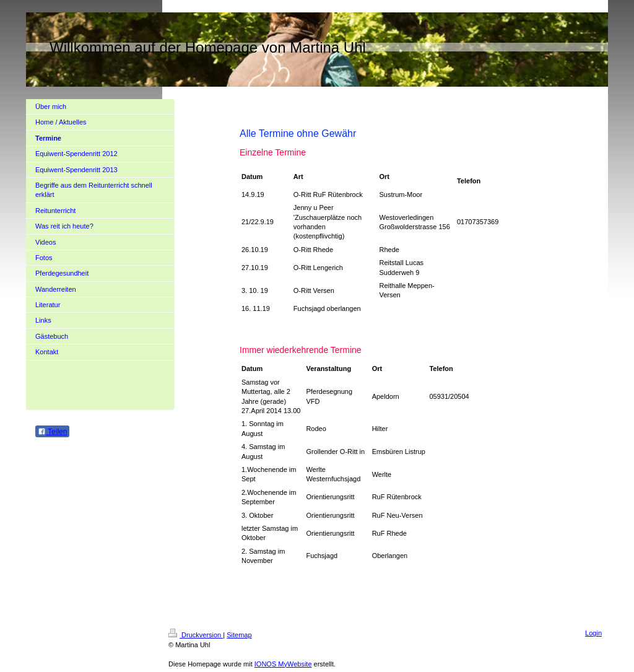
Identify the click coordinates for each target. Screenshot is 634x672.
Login (593, 633)
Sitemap (239, 635)
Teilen (52, 432)
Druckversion (196, 635)
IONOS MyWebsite (283, 664)
